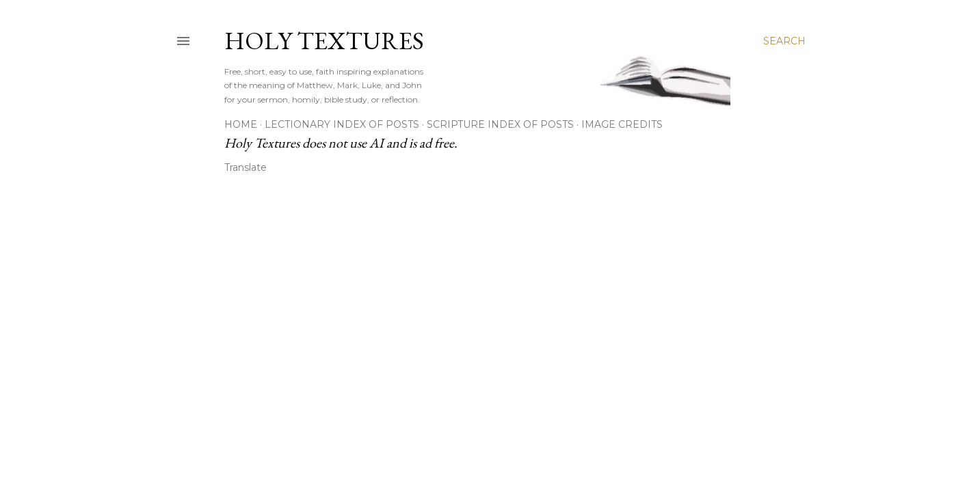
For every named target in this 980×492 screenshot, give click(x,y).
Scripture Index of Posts (500, 124)
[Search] (784, 41)
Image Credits (622, 124)
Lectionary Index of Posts (342, 124)
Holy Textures (324, 41)
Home (241, 124)
